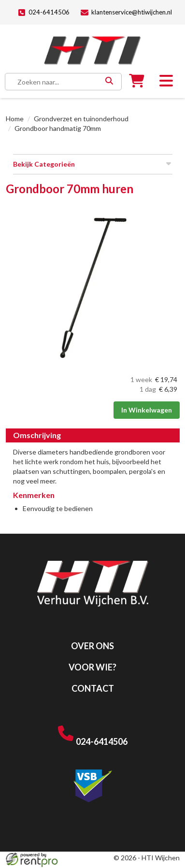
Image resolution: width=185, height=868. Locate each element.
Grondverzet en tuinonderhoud (81, 119)
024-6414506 (44, 12)
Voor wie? (92, 667)
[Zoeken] (109, 82)
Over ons (92, 646)
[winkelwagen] (137, 83)
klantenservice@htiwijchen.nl (126, 12)
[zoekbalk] (56, 82)
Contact (93, 688)
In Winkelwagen (147, 410)
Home (15, 119)
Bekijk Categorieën (93, 164)
